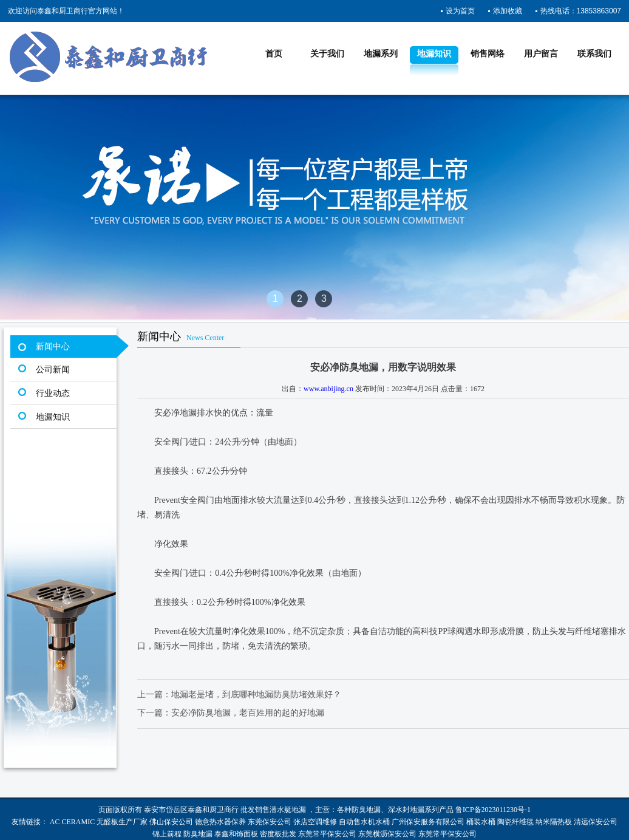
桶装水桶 (481, 822)
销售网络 (488, 54)
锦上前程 (168, 834)
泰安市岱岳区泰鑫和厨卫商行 (191, 810)
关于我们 (327, 54)
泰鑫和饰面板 (237, 834)
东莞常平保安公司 (328, 834)
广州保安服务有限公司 (428, 822)
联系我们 (594, 54)
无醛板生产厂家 (122, 822)
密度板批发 (279, 834)
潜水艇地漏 (288, 810)
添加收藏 (508, 11)
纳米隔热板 (554, 822)
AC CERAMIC (72, 822)
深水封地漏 (406, 810)
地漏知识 (434, 54)
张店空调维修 (315, 822)
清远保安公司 (596, 822)
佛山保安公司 (171, 822)
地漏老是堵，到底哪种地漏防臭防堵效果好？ (256, 695)
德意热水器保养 (220, 822)
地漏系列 (381, 54)
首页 (274, 54)
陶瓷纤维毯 (515, 822)
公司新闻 (53, 370)
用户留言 (541, 54)
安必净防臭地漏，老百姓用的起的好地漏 (248, 713)
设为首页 (460, 11)
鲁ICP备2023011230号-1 (493, 810)
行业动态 (53, 393)
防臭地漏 (366, 810)
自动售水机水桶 (364, 822)
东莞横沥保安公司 (388, 834)
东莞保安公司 (270, 822)
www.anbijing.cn (328, 389)
